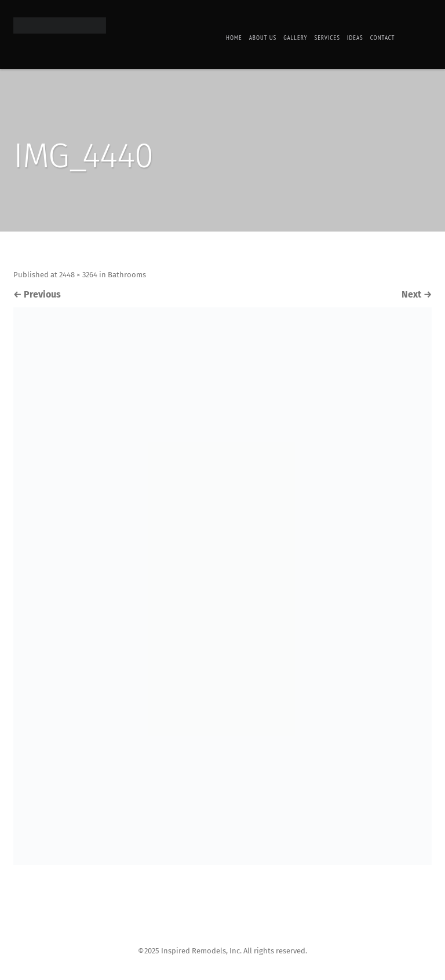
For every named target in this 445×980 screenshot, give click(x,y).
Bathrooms (127, 275)
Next (417, 294)
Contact (383, 38)
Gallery (295, 38)
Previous (37, 294)
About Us (263, 38)
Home (234, 38)
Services (327, 38)
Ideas (355, 38)
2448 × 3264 (78, 275)
